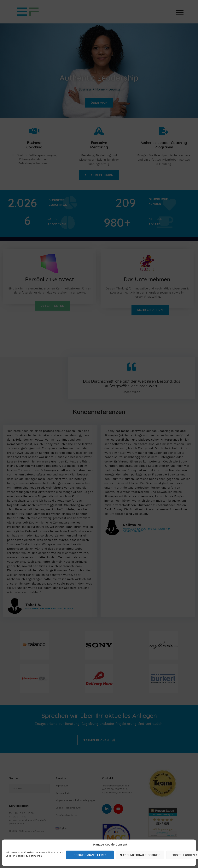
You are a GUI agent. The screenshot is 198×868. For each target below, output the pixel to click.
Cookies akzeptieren (90, 855)
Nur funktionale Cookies (140, 855)
